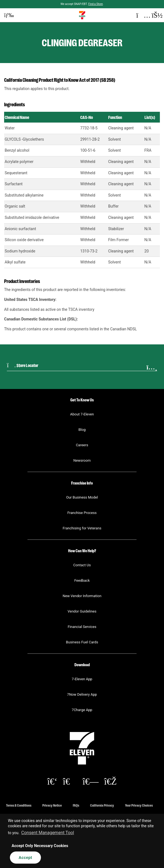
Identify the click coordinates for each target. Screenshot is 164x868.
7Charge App (82, 710)
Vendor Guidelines (82, 611)
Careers (82, 445)
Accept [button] (25, 858)
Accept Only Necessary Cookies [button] (40, 846)
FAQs (76, 805)
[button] (7, 15)
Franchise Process (82, 513)
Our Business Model (82, 497)
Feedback (82, 580)
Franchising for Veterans (82, 528)
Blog (82, 430)
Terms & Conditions (19, 805)
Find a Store (95, 4)
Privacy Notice (52, 805)
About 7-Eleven (82, 414)
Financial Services (82, 627)
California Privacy (102, 805)
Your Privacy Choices (139, 805)
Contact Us (82, 565)
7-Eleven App (82, 679)
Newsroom (82, 460)
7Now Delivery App (82, 694)
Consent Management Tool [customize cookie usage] (48, 833)
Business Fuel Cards (82, 642)
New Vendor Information (82, 596)
